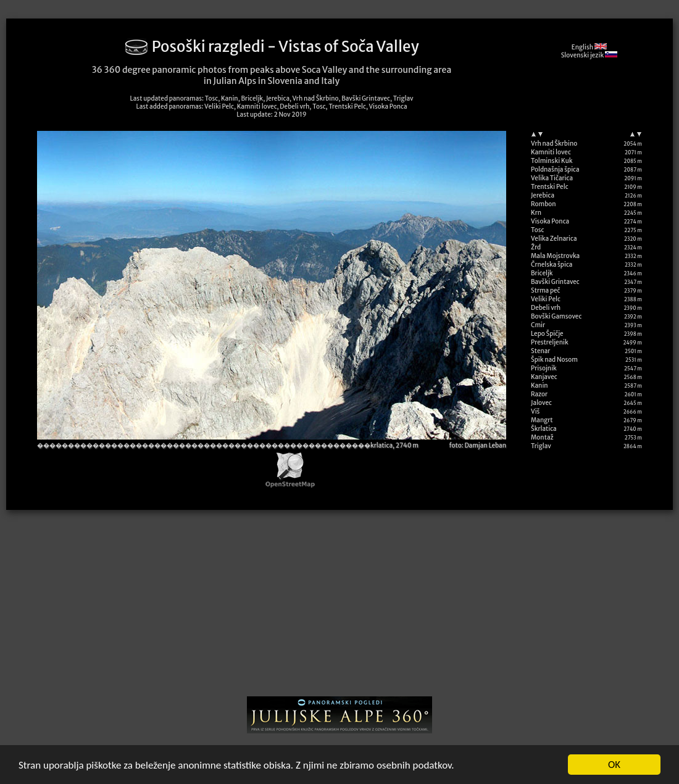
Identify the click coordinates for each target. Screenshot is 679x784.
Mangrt (542, 420)
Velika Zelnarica (554, 239)
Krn (536, 213)
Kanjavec (544, 377)
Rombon (544, 204)
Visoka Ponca (550, 221)
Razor (539, 394)
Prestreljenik (550, 342)
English (589, 47)
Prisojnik (544, 368)
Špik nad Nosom (554, 360)
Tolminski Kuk (552, 161)
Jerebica (543, 195)
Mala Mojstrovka (555, 256)
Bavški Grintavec (555, 282)
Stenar (540, 351)
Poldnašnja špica (555, 169)
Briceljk (542, 273)
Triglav (541, 446)
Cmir (538, 325)
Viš (535, 411)
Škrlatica (544, 429)
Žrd (536, 247)
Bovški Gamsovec (556, 316)
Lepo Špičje (547, 334)
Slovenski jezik (589, 55)
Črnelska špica (552, 265)
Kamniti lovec (551, 152)
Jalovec (541, 403)
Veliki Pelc (546, 299)
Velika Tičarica (552, 178)
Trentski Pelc (550, 187)
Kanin (539, 386)
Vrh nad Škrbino (554, 144)
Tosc (537, 230)
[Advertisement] (339, 607)
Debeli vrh (546, 308)
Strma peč (545, 290)
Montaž (542, 437)
